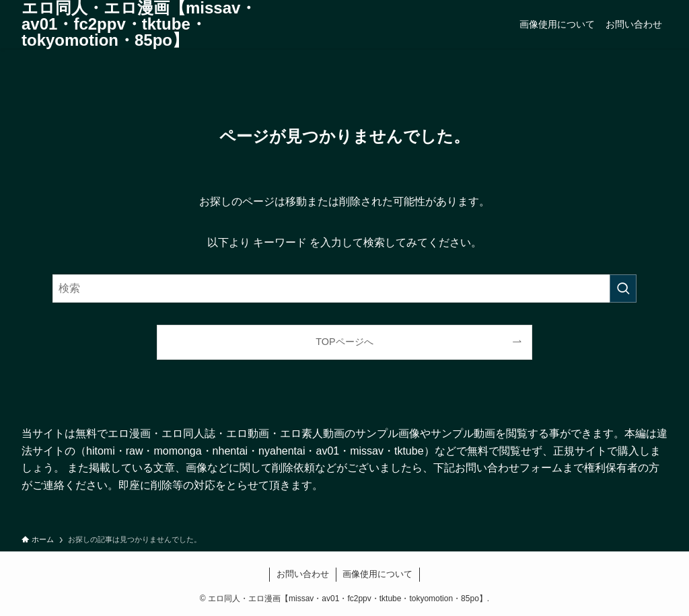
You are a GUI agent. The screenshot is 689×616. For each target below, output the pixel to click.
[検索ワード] (344, 288)
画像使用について (377, 574)
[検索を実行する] (623, 288)
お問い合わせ (303, 574)
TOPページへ (344, 342)
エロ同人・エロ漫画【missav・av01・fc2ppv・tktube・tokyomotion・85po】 (139, 24)
